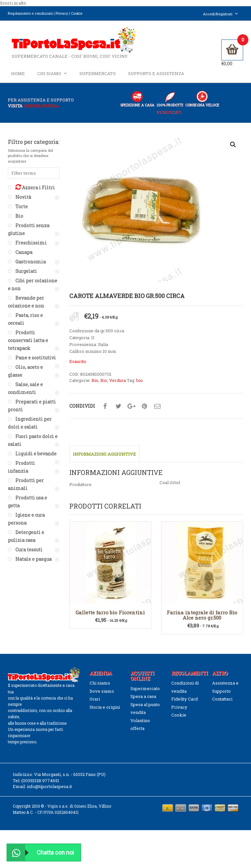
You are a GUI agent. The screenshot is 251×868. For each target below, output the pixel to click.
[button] (233, 148)
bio (140, 384)
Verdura (117, 384)
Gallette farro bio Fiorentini (110, 616)
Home (18, 76)
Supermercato (98, 76)
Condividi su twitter (118, 410)
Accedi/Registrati (221, 14)
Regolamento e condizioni (30, 13)
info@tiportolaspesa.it (49, 790)
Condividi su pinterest (144, 410)
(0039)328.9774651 (40, 784)
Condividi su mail (158, 410)
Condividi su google (131, 410)
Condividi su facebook (105, 410)
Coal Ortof (170, 486)
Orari (95, 703)
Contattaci (222, 703)
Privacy (62, 13)
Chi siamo (52, 76)
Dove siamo (102, 695)
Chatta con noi (41, 852)
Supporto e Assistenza (156, 76)
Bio (95, 384)
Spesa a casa (143, 700)
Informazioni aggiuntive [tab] (104, 458)
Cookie (77, 13)
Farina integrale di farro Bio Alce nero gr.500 (202, 619)
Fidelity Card (184, 703)
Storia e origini (105, 711)
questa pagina (41, 110)
